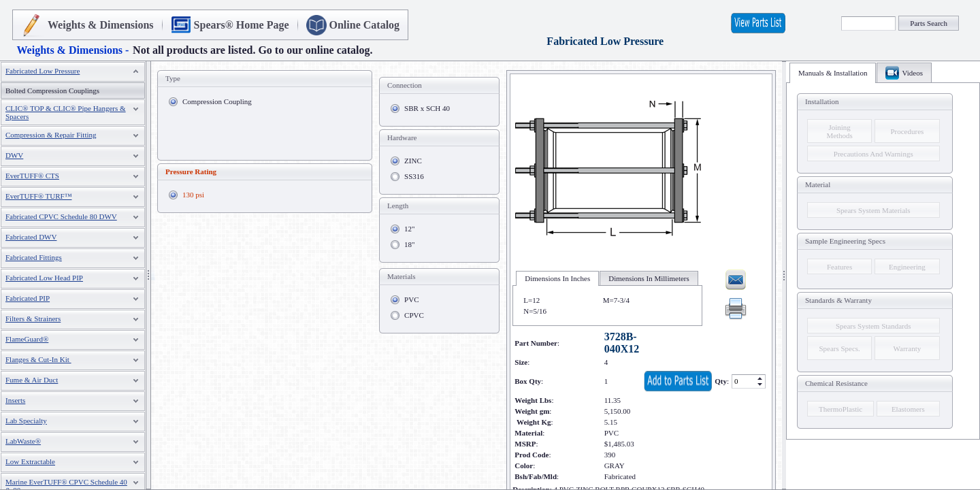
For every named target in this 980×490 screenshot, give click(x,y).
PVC (411, 299)
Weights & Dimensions (101, 25)
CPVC (414, 315)
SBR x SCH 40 (427, 108)
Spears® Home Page (242, 25)
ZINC (413, 161)
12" (410, 229)
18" (410, 244)
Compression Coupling (217, 101)
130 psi (193, 195)
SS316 (414, 176)
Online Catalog (365, 25)
